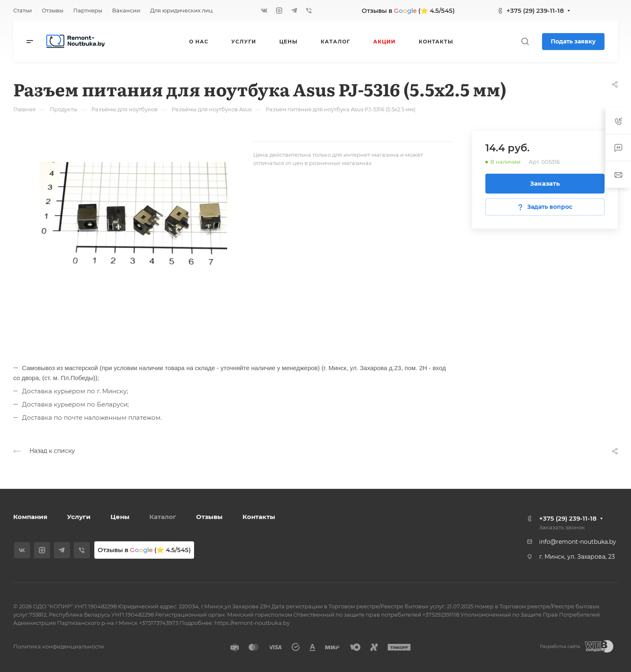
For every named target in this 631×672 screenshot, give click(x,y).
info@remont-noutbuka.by (578, 542)
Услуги (79, 517)
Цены (120, 517)
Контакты (259, 517)
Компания (30, 517)
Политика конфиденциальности (59, 646)
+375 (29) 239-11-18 (535, 11)
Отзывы (209, 517)
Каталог (163, 517)
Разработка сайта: (560, 647)
